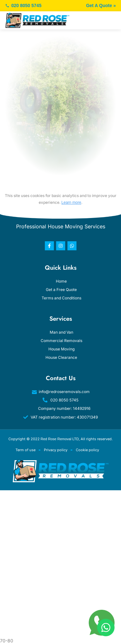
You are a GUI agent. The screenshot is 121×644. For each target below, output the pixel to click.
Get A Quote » (101, 5)
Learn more (71, 203)
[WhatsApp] (106, 628)
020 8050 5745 (23, 5)
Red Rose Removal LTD (60, 439)
